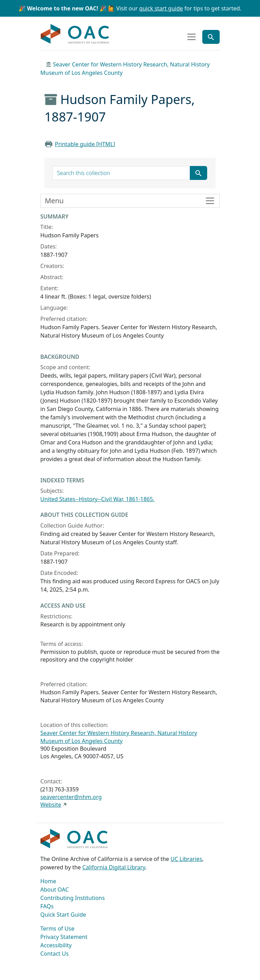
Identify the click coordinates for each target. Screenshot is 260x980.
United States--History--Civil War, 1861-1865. (97, 499)
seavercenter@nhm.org (71, 797)
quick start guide (161, 8)
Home (48, 881)
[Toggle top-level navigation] (192, 37)
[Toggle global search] (211, 37)
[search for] (121, 173)
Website (51, 805)
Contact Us (54, 954)
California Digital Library (114, 867)
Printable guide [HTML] (85, 144)
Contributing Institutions (72, 898)
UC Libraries (186, 859)
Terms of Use (57, 928)
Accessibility (56, 945)
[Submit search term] (198, 173)
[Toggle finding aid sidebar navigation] (130, 201)
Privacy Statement (64, 937)
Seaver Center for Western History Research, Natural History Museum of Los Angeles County (119, 737)
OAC (75, 34)
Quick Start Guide (63, 915)
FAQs (47, 906)
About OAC (55, 890)
